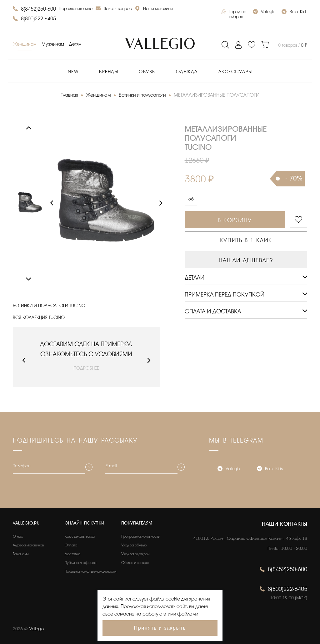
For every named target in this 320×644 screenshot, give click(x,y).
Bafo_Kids (294, 12)
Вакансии (21, 554)
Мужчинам (53, 44)
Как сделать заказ (80, 536)
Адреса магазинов (28, 545)
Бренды (109, 72)
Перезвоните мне (76, 9)
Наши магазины (154, 9)
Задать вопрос (114, 9)
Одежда (187, 72)
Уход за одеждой (135, 554)
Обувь (147, 72)
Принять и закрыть (160, 628)
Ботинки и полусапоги (142, 95)
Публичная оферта (80, 563)
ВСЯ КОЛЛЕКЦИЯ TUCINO (39, 318)
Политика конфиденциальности (90, 571)
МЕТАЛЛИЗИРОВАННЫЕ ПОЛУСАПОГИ (217, 95)
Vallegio (264, 12)
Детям (75, 44)
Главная (69, 95)
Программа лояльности (141, 536)
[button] (24, 360)
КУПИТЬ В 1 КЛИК (246, 240)
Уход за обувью (134, 545)
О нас (18, 536)
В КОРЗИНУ (235, 220)
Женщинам (25, 44)
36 (191, 199)
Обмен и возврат (135, 563)
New (73, 72)
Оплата (71, 545)
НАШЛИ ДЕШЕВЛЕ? (246, 260)
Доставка (72, 554)
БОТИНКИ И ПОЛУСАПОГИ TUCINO (49, 306)
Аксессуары (235, 72)
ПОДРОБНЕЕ (86, 368)
